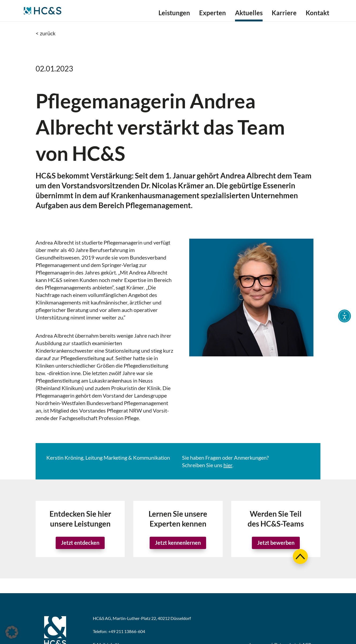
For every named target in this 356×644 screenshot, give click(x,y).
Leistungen (174, 14)
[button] (12, 632)
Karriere (284, 14)
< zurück (46, 33)
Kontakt (317, 14)
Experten (213, 14)
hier (228, 465)
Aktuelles (249, 14)
